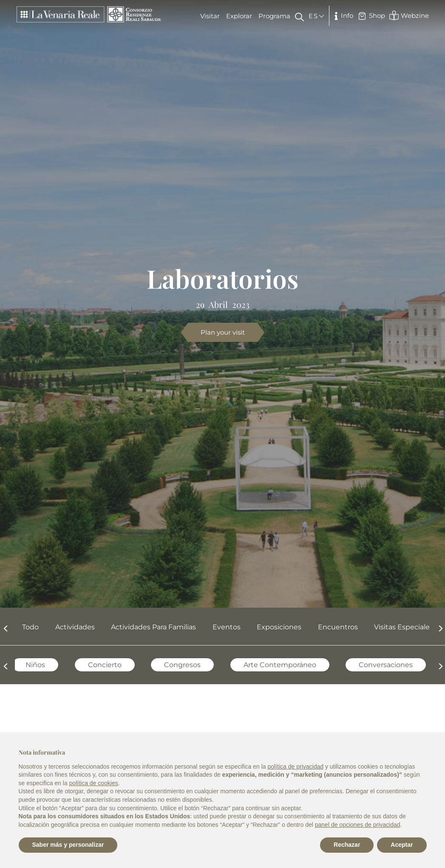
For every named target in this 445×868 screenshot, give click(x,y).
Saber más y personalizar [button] (68, 845)
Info (342, 16)
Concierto (94, 665)
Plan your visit (223, 332)
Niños (24, 665)
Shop (371, 16)
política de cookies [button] (94, 783)
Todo (30, 627)
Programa (274, 16)
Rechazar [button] (347, 845)
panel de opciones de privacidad (358, 825)
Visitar (210, 16)
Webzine (409, 15)
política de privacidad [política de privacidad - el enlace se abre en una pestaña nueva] (295, 767)
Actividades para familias (153, 627)
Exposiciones (279, 627)
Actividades (75, 627)
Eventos (227, 627)
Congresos (171, 665)
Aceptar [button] (402, 845)
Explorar (239, 16)
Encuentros (338, 627)
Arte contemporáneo (269, 665)
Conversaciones (375, 665)
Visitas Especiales (404, 627)
